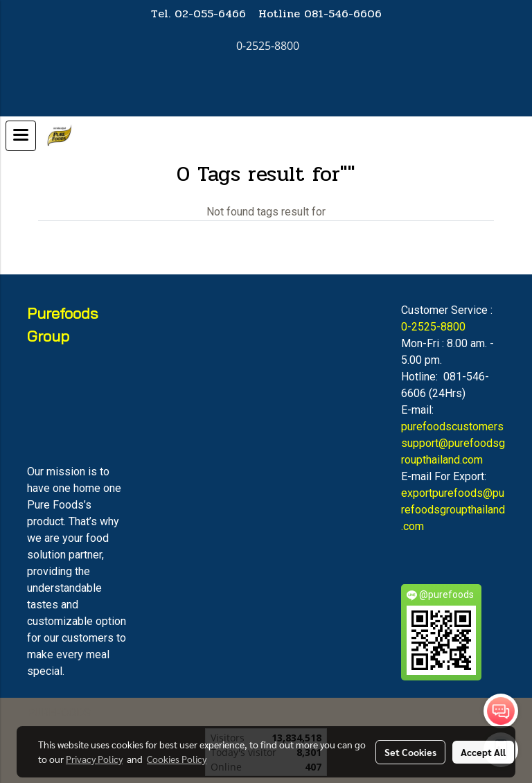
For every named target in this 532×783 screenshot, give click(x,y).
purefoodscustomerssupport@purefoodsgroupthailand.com (453, 443)
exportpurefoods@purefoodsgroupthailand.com (453, 510)
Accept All (483, 752)
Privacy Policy (94, 759)
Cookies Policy (177, 759)
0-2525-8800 (433, 327)
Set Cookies (410, 752)
